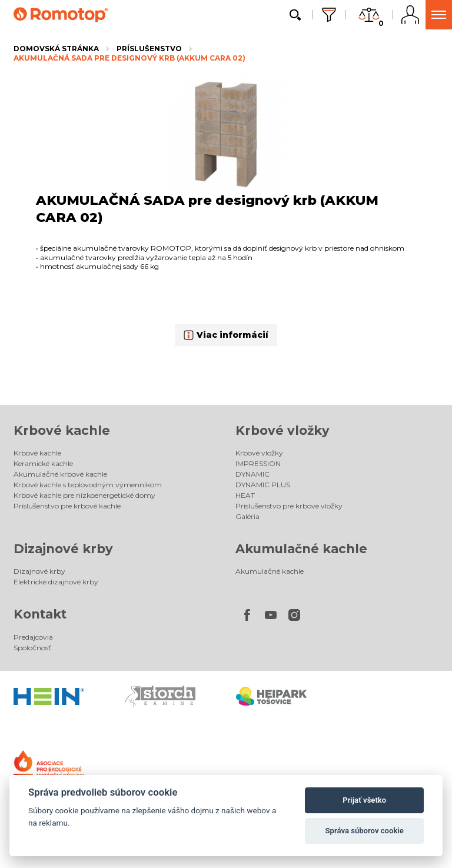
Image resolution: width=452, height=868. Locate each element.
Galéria (247, 516)
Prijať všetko (364, 800)
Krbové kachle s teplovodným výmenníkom (88, 485)
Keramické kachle (43, 463)
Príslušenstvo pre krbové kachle (67, 506)
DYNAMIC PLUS (263, 485)
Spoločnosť (32, 648)
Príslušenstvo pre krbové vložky (289, 506)
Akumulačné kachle (301, 549)
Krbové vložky (282, 430)
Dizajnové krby (63, 549)
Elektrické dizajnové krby (56, 582)
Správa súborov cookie (365, 831)
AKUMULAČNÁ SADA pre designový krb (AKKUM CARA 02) (129, 58)
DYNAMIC (252, 474)
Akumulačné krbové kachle (60, 474)
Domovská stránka (56, 49)
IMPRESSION (258, 463)
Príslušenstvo (149, 49)
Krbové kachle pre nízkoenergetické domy (84, 495)
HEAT (245, 495)
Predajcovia (33, 637)
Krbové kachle (62, 430)
